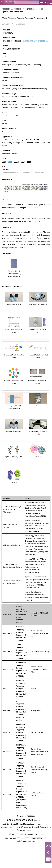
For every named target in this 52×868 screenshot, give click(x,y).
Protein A (14, 482)
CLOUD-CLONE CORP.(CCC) (19, 820)
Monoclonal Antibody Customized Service (38, 356)
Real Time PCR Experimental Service (38, 433)
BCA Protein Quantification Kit (38, 304)
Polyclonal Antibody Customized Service (14, 382)
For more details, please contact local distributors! (23, 173)
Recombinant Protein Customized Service (14, 356)
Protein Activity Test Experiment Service (38, 382)
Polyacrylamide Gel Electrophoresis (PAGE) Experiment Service (14, 274)
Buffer (38, 406)
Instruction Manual (9, 154)
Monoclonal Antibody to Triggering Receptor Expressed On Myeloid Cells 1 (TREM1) (22, 733)
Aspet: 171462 (40, 516)
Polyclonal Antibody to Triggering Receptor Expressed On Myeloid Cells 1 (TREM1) (22, 689)
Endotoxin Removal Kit (14, 304)
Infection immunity (18, 24)
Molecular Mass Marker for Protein (38, 331)
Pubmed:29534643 (32, 573)
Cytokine (5, 24)
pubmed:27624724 (32, 531)
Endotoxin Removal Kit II (14, 431)
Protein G (38, 457)
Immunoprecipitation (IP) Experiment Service (14, 407)
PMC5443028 (30, 555)
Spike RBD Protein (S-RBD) (14, 457)
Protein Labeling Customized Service (14, 331)
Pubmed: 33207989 (32, 588)
